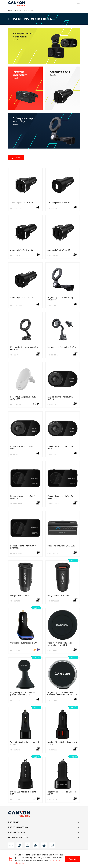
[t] (44, 845)
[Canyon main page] (16, 4)
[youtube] (11, 845)
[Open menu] (78, 4)
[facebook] (19, 845)
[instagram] (27, 845)
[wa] (36, 845)
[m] (52, 845)
